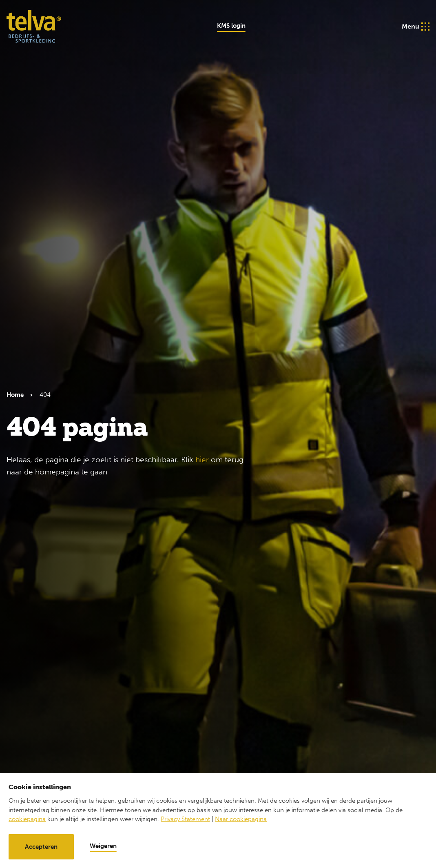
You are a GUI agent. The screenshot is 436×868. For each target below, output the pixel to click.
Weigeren (103, 846)
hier (202, 460)
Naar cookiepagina (241, 819)
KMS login (231, 26)
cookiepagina (27, 819)
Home (15, 395)
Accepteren (41, 847)
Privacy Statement (185, 819)
